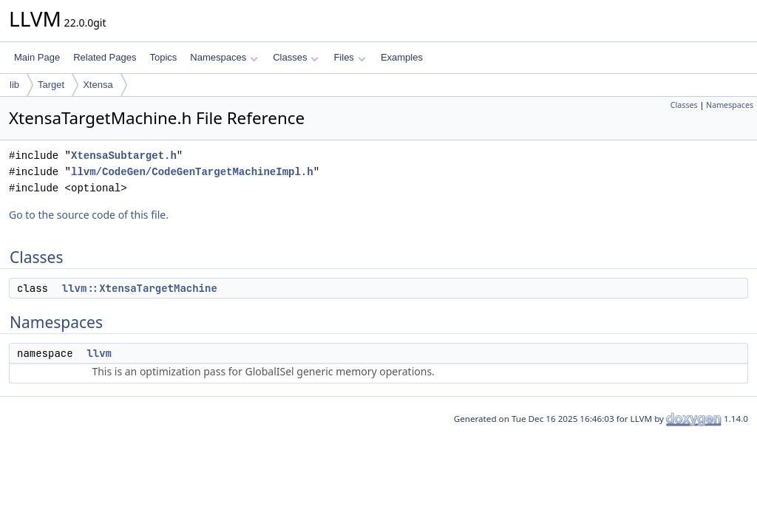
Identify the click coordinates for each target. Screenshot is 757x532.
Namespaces (224, 57)
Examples (402, 57)
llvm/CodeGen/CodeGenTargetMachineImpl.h (192, 172)
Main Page (37, 57)
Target (51, 85)
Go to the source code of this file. (89, 215)
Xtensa (98, 85)
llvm (99, 353)
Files (349, 57)
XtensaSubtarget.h (124, 156)
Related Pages (105, 57)
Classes (296, 57)
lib (14, 85)
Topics (163, 57)
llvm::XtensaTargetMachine (140, 288)
